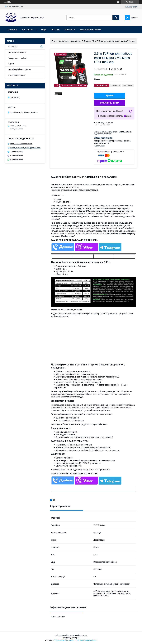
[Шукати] (116, 18)
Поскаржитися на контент (65, 640)
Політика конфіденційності (86, 640)
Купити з (110, 103)
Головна (12, 30)
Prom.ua (84, 635)
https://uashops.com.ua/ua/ (21, 144)
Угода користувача (90, 30)
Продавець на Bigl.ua (71, 638)
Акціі (43, 30)
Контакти (70, 30)
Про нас (55, 30)
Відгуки (11, 64)
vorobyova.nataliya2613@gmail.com (25, 148)
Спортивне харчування (70, 41)
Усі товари (28, 30)
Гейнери (86, 41)
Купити (110, 96)
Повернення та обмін (17, 58)
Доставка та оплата (17, 52)
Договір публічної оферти (22, 37)
